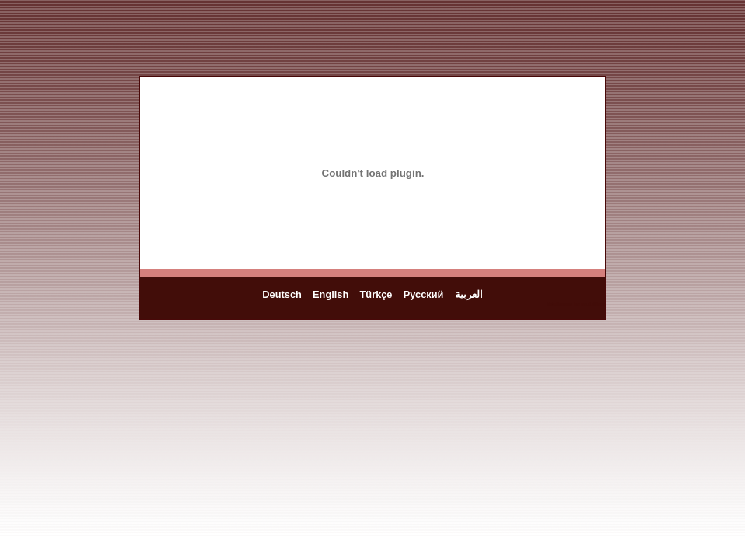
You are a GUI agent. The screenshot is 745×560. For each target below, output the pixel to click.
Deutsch (282, 294)
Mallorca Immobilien (576, 304)
